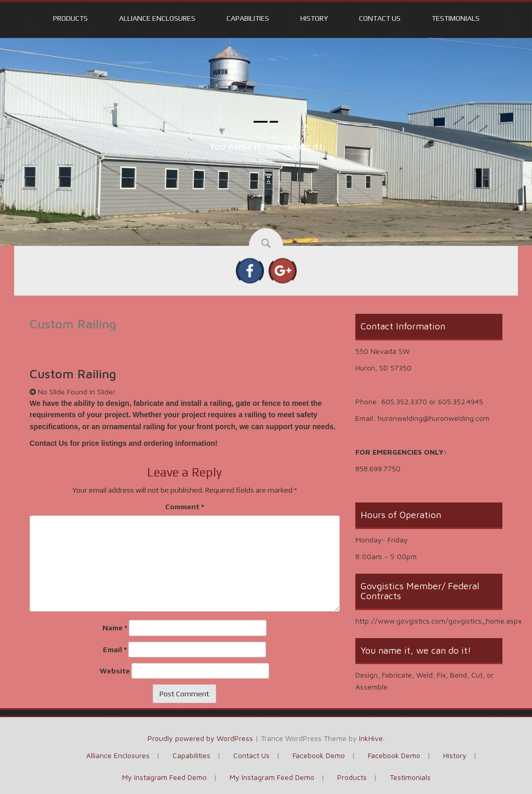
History (314, 18)
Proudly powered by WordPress (200, 738)
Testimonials (456, 18)
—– (266, 121)
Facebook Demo (319, 755)
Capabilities (248, 18)
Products (70, 18)
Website (115, 671)
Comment (185, 507)
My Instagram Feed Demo (164, 777)
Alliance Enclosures (157, 18)
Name (115, 628)
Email (115, 650)
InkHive (371, 738)
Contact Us (380, 18)
